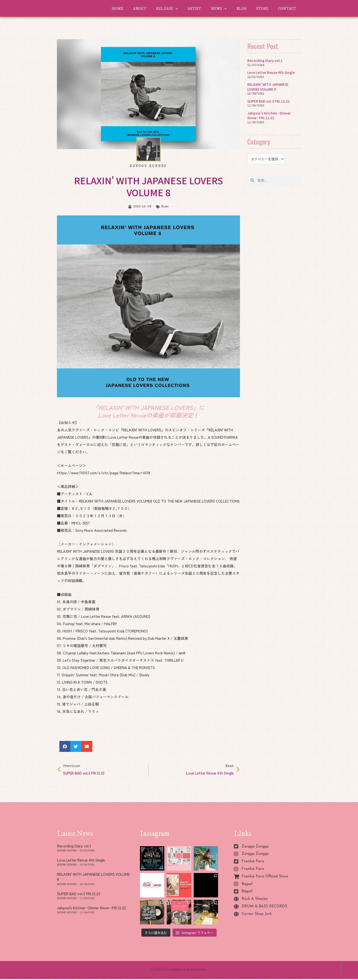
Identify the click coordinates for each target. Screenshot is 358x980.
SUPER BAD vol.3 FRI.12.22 (270, 101)
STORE (262, 9)
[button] (65, 746)
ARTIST (194, 9)
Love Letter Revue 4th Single (272, 72)
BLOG (241, 9)
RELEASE (167, 9)
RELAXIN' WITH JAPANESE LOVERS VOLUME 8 (269, 87)
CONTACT (287, 9)
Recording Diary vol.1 (266, 60)
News (166, 207)
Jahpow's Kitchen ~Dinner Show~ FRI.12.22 (270, 115)
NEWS (219, 9)
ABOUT (140, 9)
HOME (117, 9)
